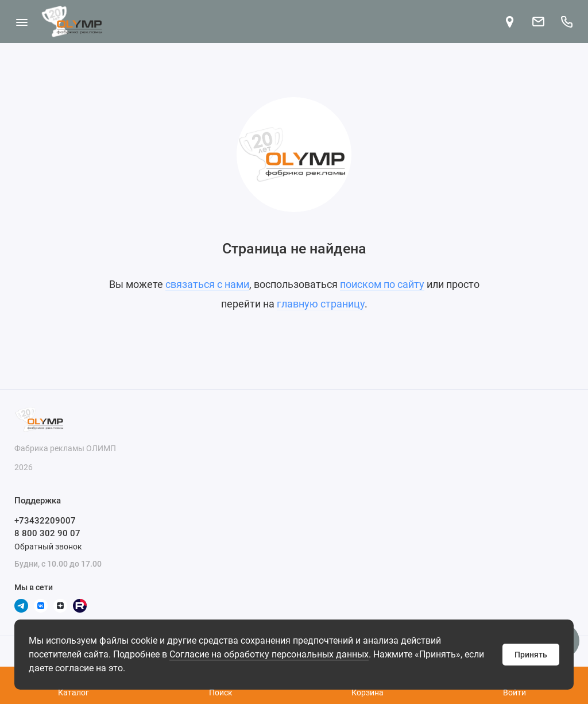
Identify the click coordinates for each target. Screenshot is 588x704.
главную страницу (321, 304)
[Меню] (22, 22)
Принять (531, 655)
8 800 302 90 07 (47, 533)
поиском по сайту (382, 284)
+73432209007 (45, 521)
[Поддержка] (566, 22)
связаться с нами (207, 284)
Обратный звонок (48, 547)
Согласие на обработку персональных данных (269, 654)
